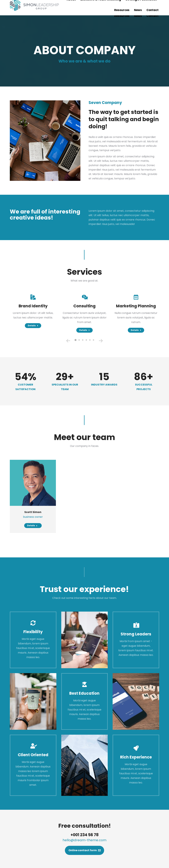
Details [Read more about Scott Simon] (32, 525)
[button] (76, 340)
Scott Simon (33, 512)
